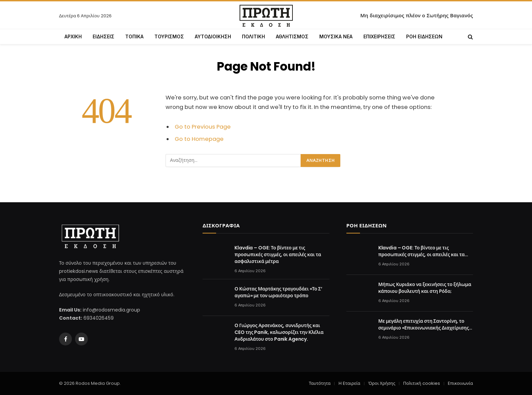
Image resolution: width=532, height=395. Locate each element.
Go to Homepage (199, 139)
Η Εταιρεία (349, 383)
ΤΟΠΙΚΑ (134, 36)
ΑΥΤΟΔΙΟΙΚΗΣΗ (213, 36)
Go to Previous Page (203, 127)
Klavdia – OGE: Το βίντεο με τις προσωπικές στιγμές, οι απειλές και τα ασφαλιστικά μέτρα (278, 255)
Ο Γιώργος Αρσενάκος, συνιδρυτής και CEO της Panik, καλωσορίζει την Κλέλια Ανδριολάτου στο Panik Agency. (279, 332)
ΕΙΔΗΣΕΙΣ (103, 36)
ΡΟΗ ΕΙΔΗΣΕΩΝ (424, 36)
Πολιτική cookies (421, 383)
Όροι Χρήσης (382, 383)
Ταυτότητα (320, 383)
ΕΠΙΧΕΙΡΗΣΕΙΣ (379, 36)
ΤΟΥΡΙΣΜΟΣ (169, 36)
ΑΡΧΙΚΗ (73, 36)
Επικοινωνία (460, 383)
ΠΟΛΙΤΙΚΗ (253, 36)
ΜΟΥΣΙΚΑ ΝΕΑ (336, 36)
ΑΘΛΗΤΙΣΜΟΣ (292, 36)
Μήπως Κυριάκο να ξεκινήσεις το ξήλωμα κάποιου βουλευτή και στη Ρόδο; (425, 288)
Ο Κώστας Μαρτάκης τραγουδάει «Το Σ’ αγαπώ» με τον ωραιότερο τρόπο (278, 292)
